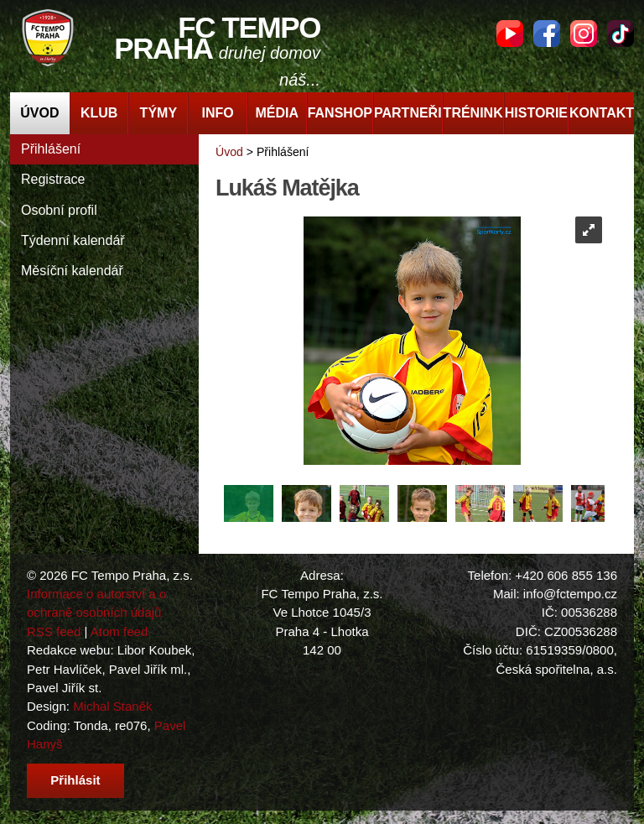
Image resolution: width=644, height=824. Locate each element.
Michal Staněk (112, 706)
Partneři (408, 113)
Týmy (158, 113)
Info (217, 113)
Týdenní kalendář (73, 240)
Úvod (39, 113)
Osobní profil (59, 210)
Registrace (53, 179)
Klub (99, 113)
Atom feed (119, 631)
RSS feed (54, 631)
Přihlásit (75, 780)
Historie (536, 113)
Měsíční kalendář (72, 271)
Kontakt (602, 113)
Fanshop (340, 113)
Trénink (473, 113)
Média (278, 113)
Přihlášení (51, 149)
